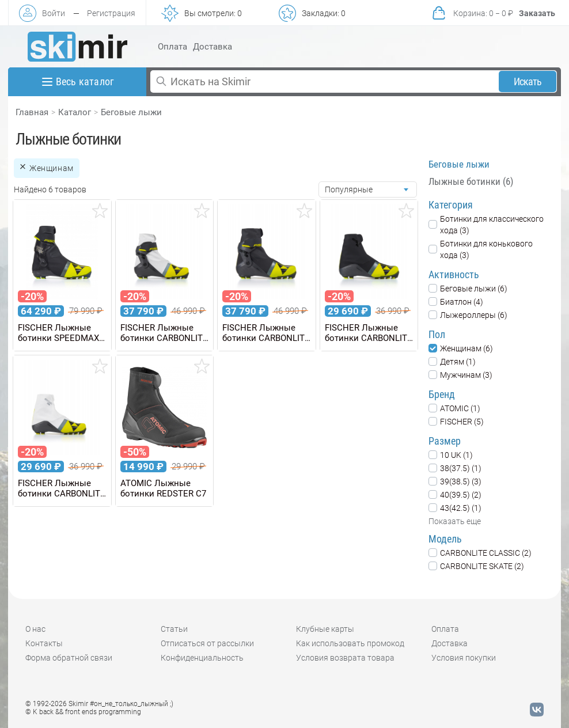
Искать (528, 81)
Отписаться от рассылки (207, 643)
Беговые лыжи (131, 112)
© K (83, 712)
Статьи (174, 629)
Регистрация (111, 13)
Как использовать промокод (350, 643)
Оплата (172, 47)
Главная (32, 112)
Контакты (44, 643)
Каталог (75, 112)
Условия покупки (464, 658)
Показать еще (455, 521)
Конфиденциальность (202, 658)
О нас (35, 629)
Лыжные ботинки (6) (471, 181)
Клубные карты (325, 629)
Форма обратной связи (69, 658)
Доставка (213, 47)
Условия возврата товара (345, 658)
